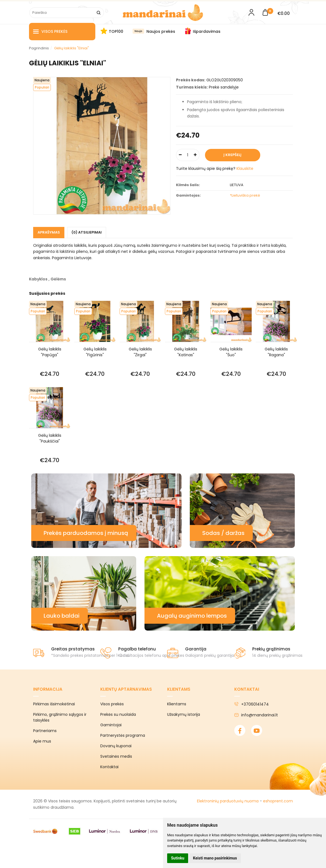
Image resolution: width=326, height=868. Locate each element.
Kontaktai (109, 767)
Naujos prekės (161, 31)
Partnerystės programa (123, 735)
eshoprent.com (278, 801)
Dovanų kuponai (116, 746)
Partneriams (45, 731)
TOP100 (116, 31)
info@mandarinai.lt (256, 715)
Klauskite (245, 168)
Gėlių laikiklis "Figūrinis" (95, 352)
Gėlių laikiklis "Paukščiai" (50, 438)
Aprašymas (49, 232)
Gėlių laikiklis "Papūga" (50, 352)
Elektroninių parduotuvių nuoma (228, 801)
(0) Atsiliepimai (87, 232)
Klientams (179, 689)
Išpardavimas (207, 31)
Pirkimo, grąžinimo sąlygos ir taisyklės (60, 717)
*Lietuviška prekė (245, 195)
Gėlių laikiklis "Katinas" (186, 352)
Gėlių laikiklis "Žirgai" (140, 352)
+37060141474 (252, 704)
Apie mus (42, 741)
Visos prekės (50, 32)
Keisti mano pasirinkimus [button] (215, 858)
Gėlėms (58, 279)
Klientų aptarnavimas (126, 689)
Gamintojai (111, 725)
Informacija (48, 689)
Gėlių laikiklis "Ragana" (276, 352)
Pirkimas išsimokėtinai (54, 704)
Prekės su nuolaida (118, 714)
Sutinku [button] (178, 858)
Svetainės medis (116, 756)
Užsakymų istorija (184, 714)
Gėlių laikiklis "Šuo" (231, 352)
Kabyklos (38, 279)
